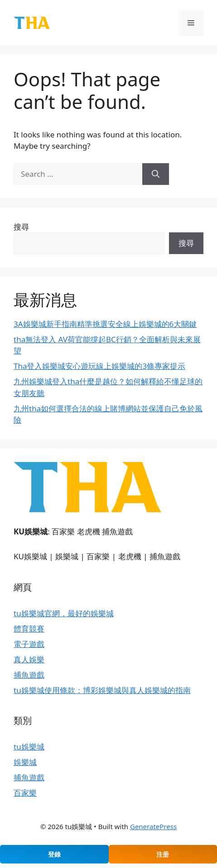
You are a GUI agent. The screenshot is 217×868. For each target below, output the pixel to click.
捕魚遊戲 (29, 675)
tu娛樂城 (29, 747)
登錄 (54, 854)
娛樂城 (25, 762)
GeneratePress (153, 826)
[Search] (156, 174)
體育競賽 (29, 629)
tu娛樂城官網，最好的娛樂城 (64, 613)
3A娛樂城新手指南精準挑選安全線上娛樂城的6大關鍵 (105, 324)
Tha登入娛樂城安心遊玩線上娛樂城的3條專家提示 (99, 366)
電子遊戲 (29, 644)
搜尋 (21, 227)
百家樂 (25, 793)
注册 (163, 854)
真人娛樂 (29, 659)
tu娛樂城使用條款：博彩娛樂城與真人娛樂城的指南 (102, 690)
